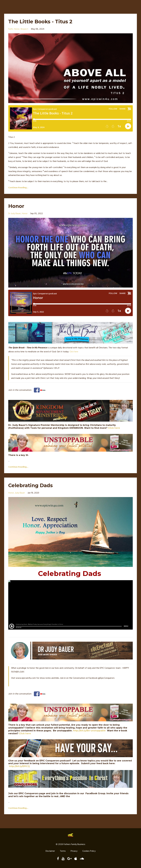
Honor (17, 206)
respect (24, 29)
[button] (70, 137)
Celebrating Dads (33, 485)
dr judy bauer (15, 214)
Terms (63, 851)
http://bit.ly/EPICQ (19, 766)
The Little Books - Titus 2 (44, 21)
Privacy (74, 851)
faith (11, 29)
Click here (74, 352)
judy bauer (20, 493)
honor (17, 29)
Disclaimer (50, 851)
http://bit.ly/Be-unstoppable (89, 731)
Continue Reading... (18, 188)
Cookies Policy (89, 851)
